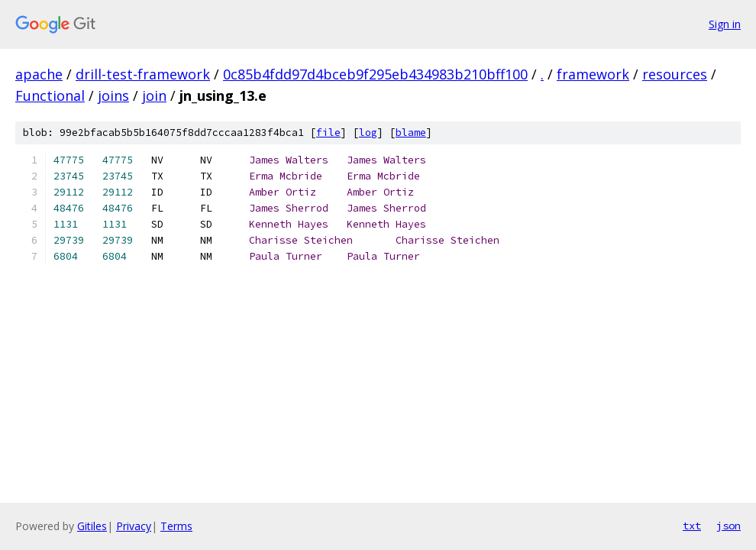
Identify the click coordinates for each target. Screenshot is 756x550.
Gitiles (92, 526)
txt (692, 526)
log (368, 133)
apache (39, 74)
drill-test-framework (143, 74)
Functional (50, 95)
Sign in (725, 24)
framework (593, 74)
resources (675, 74)
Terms (176, 526)
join (154, 95)
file (328, 133)
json (729, 526)
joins (113, 95)
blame (411, 133)
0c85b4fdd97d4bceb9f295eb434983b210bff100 (375, 74)
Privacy (134, 526)
